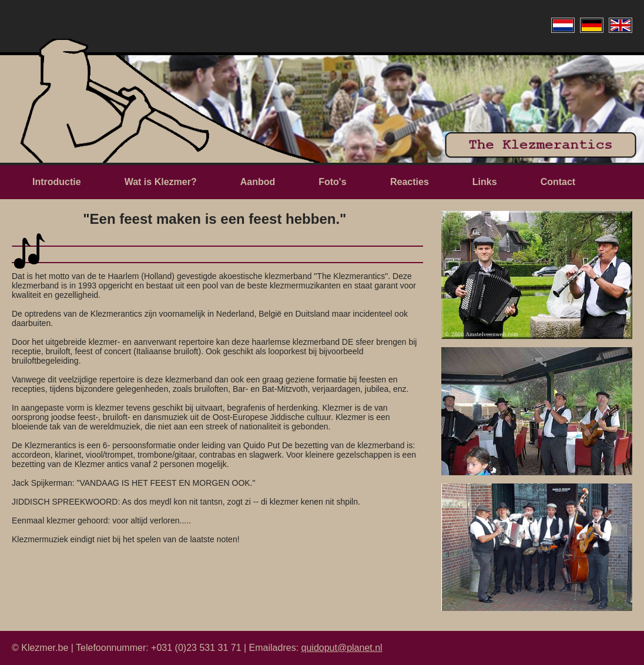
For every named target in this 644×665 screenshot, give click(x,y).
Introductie (57, 182)
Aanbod (258, 182)
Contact (558, 182)
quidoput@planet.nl (342, 648)
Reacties (410, 182)
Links (485, 182)
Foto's (334, 182)
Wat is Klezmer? (161, 182)
